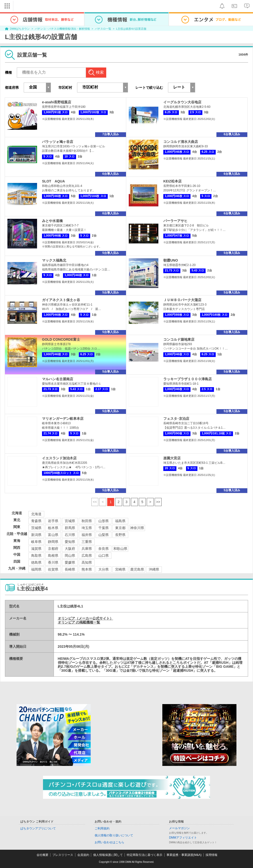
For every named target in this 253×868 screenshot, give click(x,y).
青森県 (36, 521)
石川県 (70, 535)
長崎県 (70, 569)
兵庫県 (87, 549)
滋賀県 (36, 549)
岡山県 (70, 556)
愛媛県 (70, 562)
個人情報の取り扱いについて (114, 835)
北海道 (36, 514)
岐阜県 (36, 542)
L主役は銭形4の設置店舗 (131, 29)
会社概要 (42, 855)
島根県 (53, 556)
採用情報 (211, 855)
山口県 (104, 556)
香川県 (53, 562)
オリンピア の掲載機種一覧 (79, 622)
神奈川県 (137, 528)
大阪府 (70, 549)
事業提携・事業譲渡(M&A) (184, 855)
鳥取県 (36, 556)
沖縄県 (154, 569)
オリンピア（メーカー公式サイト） (85, 618)
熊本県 (87, 569)
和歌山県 (120, 549)
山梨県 (104, 535)
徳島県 (36, 562)
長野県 (120, 535)
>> (158, 502)
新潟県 (36, 535)
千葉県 (104, 528)
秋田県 (87, 521)
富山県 (53, 535)
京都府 (53, 549)
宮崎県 (120, 569)
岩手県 (53, 521)
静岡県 (53, 542)
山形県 (104, 521)
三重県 (87, 542)
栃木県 (53, 528)
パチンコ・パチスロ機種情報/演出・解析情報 (62, 29)
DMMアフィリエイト (183, 838)
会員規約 (83, 855)
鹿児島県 (137, 569)
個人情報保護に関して (108, 855)
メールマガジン (179, 828)
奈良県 (104, 549)
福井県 (87, 535)
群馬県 (70, 528)
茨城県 (36, 528)
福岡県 (36, 569)
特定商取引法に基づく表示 (145, 855)
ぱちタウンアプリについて (38, 828)
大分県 (104, 569)
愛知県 (70, 542)
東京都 (120, 528)
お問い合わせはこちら (109, 842)
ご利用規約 (102, 828)
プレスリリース (63, 855)
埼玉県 (87, 528)
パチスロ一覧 (103, 29)
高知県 (87, 562)
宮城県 (70, 521)
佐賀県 (53, 569)
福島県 (120, 521)
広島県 (87, 556)
